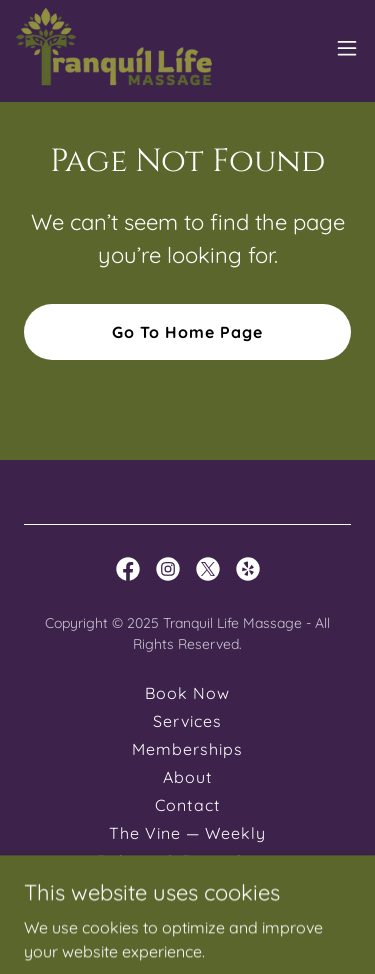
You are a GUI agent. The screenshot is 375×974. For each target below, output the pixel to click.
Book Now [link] (187, 693)
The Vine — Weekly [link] (187, 833)
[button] (347, 48)
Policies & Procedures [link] (187, 861)
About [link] (187, 777)
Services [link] (187, 721)
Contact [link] (187, 805)
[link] (114, 48)
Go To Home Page (187, 332)
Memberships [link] (187, 749)
